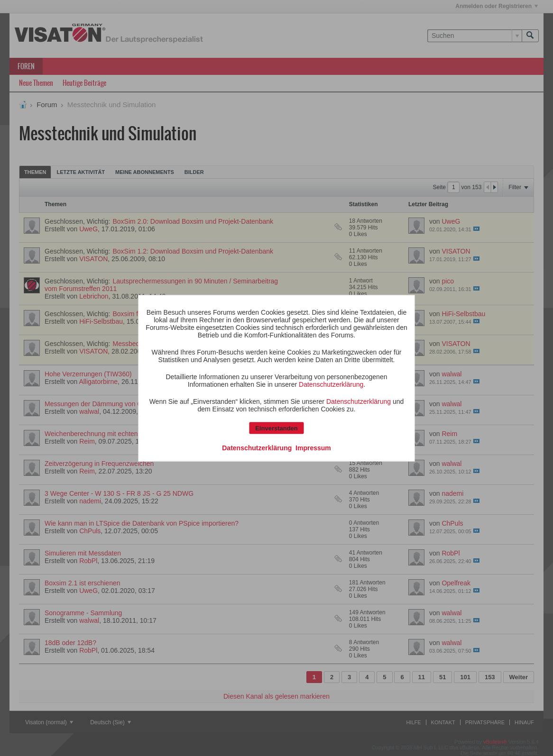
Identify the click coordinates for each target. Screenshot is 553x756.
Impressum (313, 447)
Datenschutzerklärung (331, 384)
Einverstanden (276, 428)
